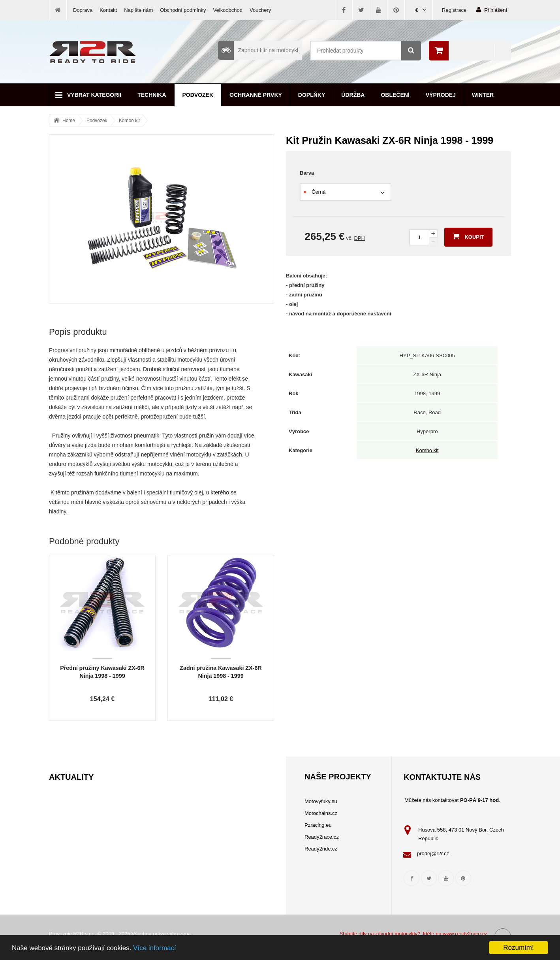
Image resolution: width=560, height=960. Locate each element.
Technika (152, 95)
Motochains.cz (321, 813)
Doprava (83, 10)
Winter (483, 95)
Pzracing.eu (318, 825)
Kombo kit (129, 121)
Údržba (353, 95)
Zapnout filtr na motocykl (258, 50)
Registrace (454, 10)
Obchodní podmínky (183, 10)
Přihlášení (492, 10)
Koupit (468, 236)
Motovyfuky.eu (321, 801)
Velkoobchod (228, 10)
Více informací (155, 948)
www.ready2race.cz (465, 934)
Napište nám (138, 10)
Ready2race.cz (322, 837)
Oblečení (395, 95)
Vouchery (260, 10)
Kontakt (108, 10)
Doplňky (312, 95)
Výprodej (441, 95)
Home (69, 121)
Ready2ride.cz (321, 849)
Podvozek (198, 95)
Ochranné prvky (256, 95)
